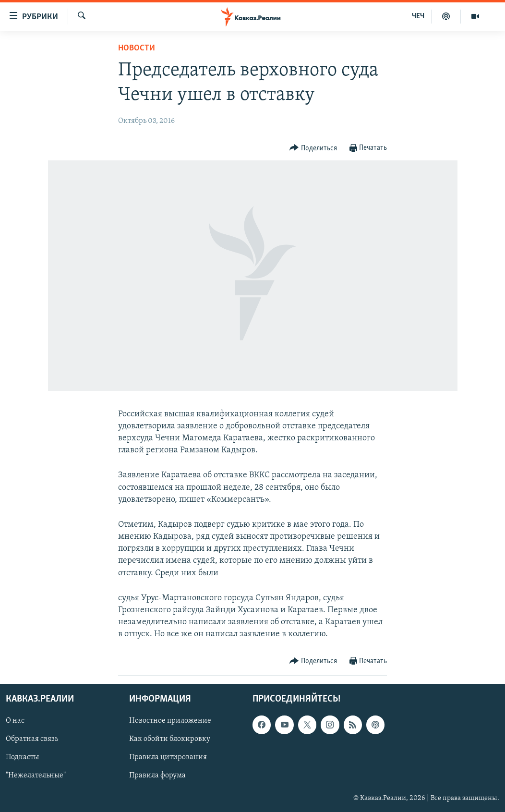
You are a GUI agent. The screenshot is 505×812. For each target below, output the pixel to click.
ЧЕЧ (418, 16)
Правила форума (157, 776)
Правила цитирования (168, 757)
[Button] (313, 148)
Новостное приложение (170, 721)
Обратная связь (32, 739)
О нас (15, 721)
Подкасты (22, 757)
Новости (137, 48)
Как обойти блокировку (170, 739)
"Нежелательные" (36, 776)
